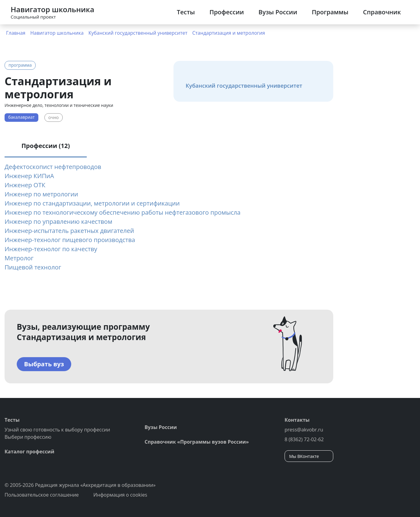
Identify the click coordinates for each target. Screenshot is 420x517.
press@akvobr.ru (304, 430)
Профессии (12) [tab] (45, 146)
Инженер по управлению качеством (58, 222)
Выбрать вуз (44, 364)
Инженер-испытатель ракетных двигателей (69, 231)
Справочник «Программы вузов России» (197, 442)
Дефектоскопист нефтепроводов (53, 167)
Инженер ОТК (25, 185)
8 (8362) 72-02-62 (304, 439)
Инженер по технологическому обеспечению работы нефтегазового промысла (123, 212)
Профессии (227, 12)
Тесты (186, 12)
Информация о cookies (120, 495)
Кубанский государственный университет (138, 33)
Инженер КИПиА (29, 176)
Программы (330, 12)
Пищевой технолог (33, 267)
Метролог (19, 258)
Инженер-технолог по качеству (51, 249)
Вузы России (278, 12)
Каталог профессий (29, 452)
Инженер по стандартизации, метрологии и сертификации (92, 203)
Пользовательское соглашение (42, 495)
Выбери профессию (28, 437)
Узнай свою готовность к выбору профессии (57, 430)
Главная (16, 33)
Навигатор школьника (57, 33)
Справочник (382, 12)
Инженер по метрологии (41, 194)
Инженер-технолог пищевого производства (70, 240)
